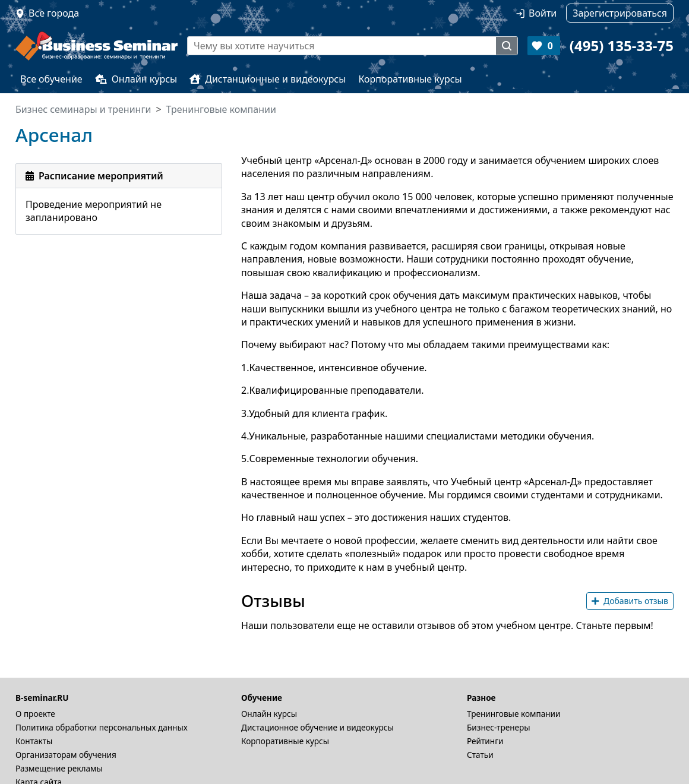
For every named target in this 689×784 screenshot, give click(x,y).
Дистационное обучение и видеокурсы (317, 727)
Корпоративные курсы (410, 79)
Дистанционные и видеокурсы (268, 79)
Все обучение (51, 79)
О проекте (35, 714)
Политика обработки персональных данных (102, 727)
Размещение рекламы (59, 768)
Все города (54, 13)
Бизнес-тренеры (499, 727)
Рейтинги (485, 741)
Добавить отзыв (630, 601)
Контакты (34, 741)
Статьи (480, 755)
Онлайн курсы (136, 79)
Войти (543, 13)
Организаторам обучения (66, 755)
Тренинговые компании (513, 714)
